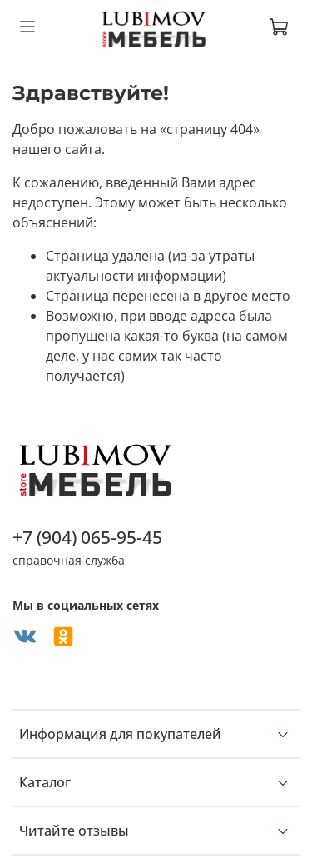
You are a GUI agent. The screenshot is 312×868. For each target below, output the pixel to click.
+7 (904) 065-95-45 (87, 537)
